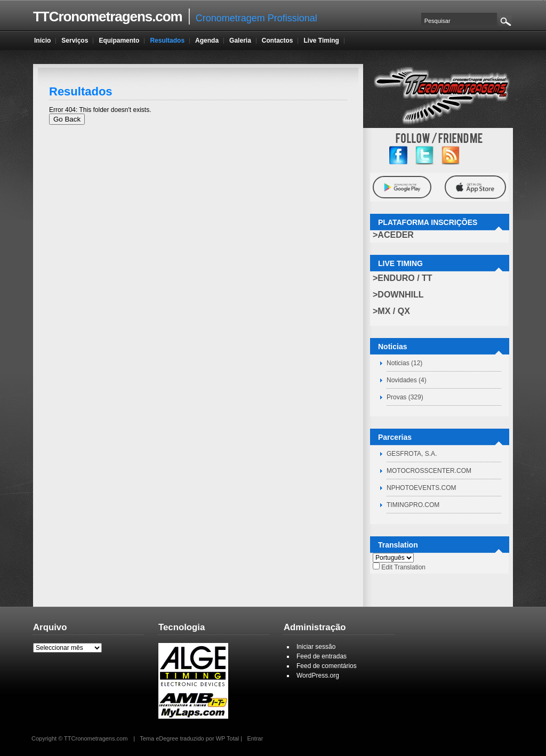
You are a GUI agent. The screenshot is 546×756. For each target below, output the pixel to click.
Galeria (240, 41)
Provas (396, 397)
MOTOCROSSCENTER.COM (429, 471)
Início (42, 41)
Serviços (75, 41)
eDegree (167, 738)
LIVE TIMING (400, 263)
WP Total (228, 738)
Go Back (67, 119)
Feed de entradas (322, 656)
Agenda (207, 41)
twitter (425, 155)
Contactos (278, 41)
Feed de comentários (327, 666)
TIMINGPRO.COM (413, 505)
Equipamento (119, 41)
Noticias (398, 363)
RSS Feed (451, 155)
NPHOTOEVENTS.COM (421, 488)
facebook (399, 155)
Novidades (402, 380)
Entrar (255, 738)
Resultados (167, 41)
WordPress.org (318, 675)
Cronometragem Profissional (175, 17)
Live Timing (321, 41)
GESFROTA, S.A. (412, 454)
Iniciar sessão (316, 647)
